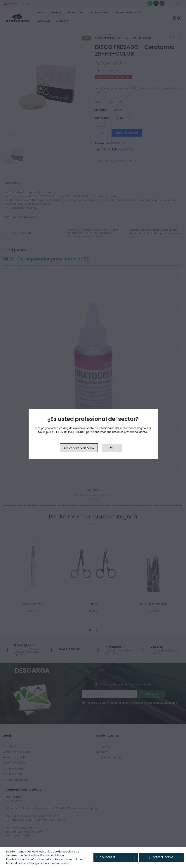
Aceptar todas (161, 857)
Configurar (116, 857)
